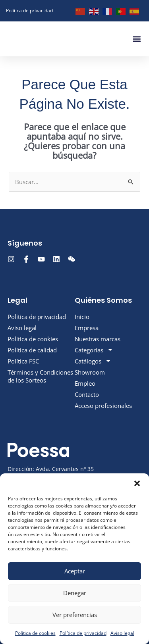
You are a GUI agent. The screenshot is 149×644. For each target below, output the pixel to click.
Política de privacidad (83, 633)
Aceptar (75, 571)
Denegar (75, 593)
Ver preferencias (75, 615)
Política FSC (23, 360)
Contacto (87, 393)
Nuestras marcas (98, 338)
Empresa (87, 327)
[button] (137, 483)
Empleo (85, 382)
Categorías (94, 349)
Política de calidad (32, 349)
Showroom (90, 371)
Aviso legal (122, 633)
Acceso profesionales (103, 404)
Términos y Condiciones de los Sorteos (40, 375)
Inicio (82, 315)
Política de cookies (35, 633)
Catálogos (93, 360)
